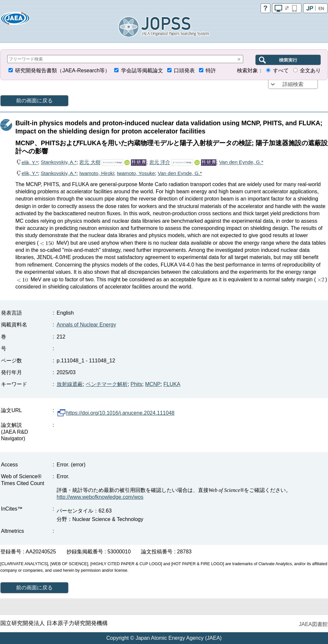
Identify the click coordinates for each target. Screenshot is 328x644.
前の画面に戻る (34, 101)
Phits (137, 384)
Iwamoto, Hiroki (97, 173)
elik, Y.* (27, 162)
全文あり (310, 70)
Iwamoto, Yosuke (136, 173)
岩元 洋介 (160, 162)
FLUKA (172, 384)
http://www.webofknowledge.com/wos (100, 497)
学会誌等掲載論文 (142, 70)
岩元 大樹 (90, 162)
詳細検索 (293, 84)
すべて (281, 70)
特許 (211, 70)
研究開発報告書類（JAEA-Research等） (63, 70)
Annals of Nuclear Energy (86, 325)
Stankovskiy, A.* (58, 162)
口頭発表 (184, 70)
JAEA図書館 (313, 624)
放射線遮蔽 (70, 384)
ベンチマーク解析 (107, 384)
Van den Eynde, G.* (241, 162)
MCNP (153, 384)
